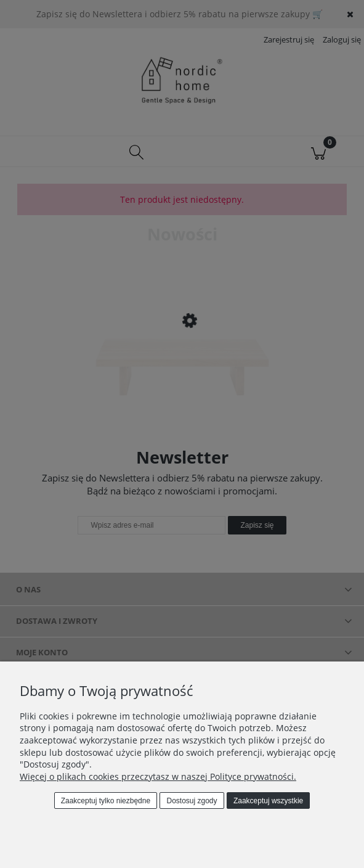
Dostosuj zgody (192, 801)
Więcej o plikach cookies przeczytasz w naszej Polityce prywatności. (158, 776)
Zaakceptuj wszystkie (268, 801)
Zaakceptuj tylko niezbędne (106, 801)
